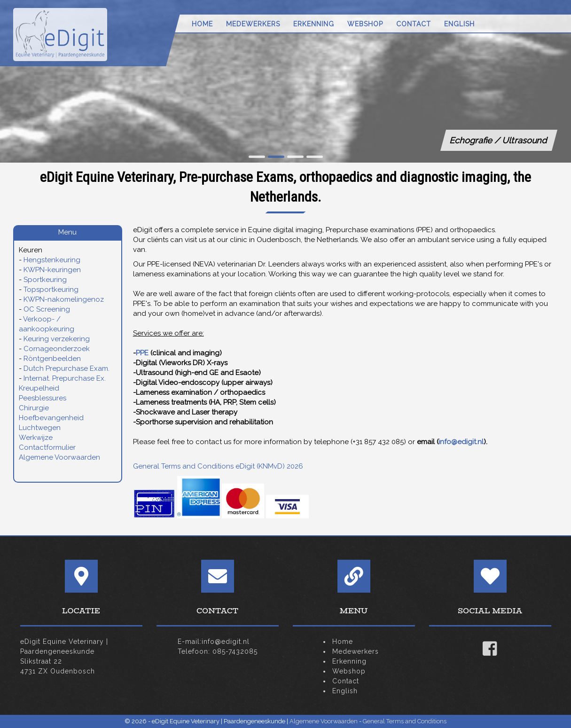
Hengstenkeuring (52, 260)
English (459, 24)
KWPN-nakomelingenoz (64, 299)
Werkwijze (36, 438)
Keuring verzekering (57, 339)
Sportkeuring (45, 280)
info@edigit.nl (461, 442)
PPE (142, 353)
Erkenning (314, 24)
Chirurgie (34, 408)
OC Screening (47, 309)
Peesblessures (43, 398)
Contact (414, 24)
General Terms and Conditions (405, 721)
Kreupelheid (39, 388)
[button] (257, 157)
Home (202, 24)
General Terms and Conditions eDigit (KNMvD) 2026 (218, 466)
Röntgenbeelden (52, 359)
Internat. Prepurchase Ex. (65, 378)
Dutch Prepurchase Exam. (66, 368)
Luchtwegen (40, 428)
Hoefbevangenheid (51, 418)
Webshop (365, 24)
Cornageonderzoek (57, 349)
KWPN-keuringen (52, 270)
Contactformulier (47, 447)
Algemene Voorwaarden (59, 457)
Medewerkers (253, 24)
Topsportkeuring (51, 290)
